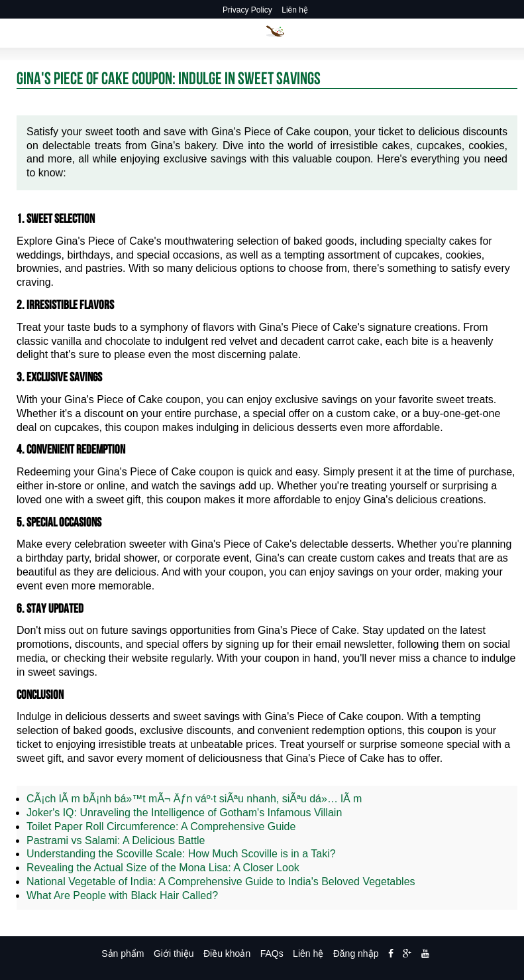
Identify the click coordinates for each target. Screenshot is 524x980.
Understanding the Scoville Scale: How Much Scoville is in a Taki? (181, 854)
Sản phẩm (123, 953)
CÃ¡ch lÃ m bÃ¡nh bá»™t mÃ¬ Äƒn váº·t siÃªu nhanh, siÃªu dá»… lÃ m (194, 799)
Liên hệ (295, 10)
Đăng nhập (356, 953)
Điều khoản (227, 953)
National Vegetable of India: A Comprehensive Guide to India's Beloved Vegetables (221, 882)
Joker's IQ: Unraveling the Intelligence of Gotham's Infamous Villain (184, 813)
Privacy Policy (247, 10)
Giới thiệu (174, 953)
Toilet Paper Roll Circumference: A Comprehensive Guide (161, 827)
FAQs (272, 953)
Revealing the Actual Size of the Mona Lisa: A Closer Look (163, 868)
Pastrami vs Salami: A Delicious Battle (116, 840)
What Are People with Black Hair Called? (122, 895)
